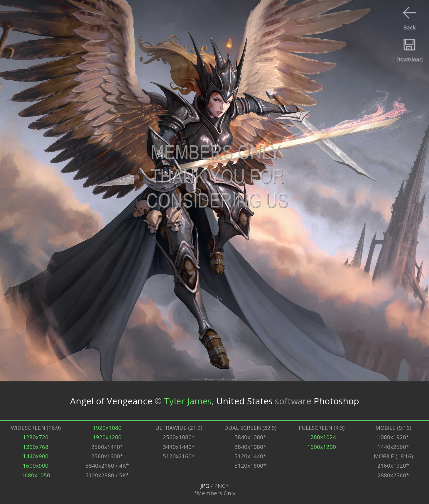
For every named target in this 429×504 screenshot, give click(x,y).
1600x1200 (322, 447)
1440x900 (36, 456)
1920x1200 (107, 437)
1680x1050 (36, 475)
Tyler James (188, 401)
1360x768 (36, 447)
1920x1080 (107, 428)
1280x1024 (322, 437)
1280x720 (36, 437)
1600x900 (36, 465)
